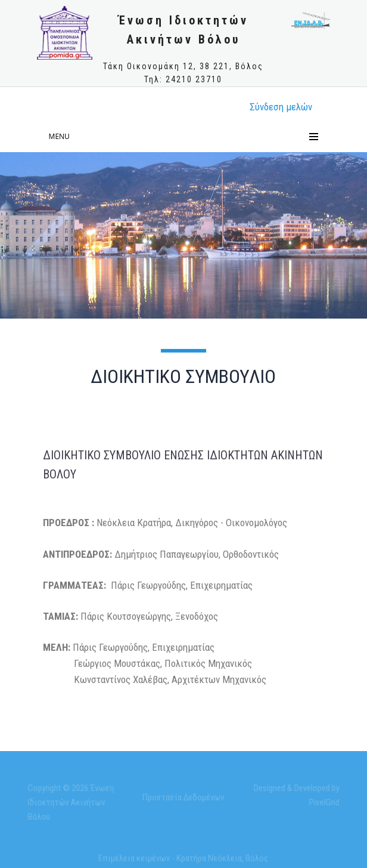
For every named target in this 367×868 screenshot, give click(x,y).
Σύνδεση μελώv (281, 107)
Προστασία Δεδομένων (183, 799)
